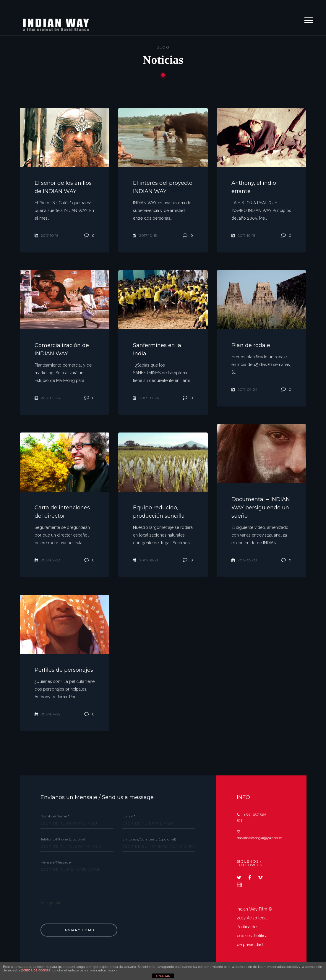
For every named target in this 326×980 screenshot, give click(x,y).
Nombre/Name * (77, 820)
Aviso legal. (258, 918)
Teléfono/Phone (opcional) (77, 843)
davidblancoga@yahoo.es (260, 838)
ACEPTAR (163, 976)
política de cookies (36, 970)
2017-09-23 (244, 560)
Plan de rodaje (251, 345)
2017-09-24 (48, 398)
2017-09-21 (145, 560)
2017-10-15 (46, 235)
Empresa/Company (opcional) (159, 843)
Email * (159, 820)
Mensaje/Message (118, 880)
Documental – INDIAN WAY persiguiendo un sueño (261, 508)
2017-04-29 (48, 714)
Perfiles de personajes (64, 670)
